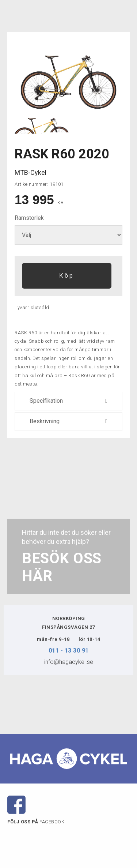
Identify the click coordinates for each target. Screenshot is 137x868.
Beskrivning (68, 422)
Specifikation (68, 401)
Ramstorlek (29, 218)
